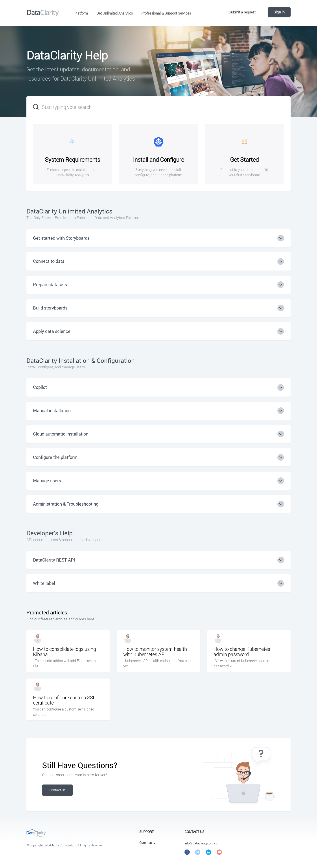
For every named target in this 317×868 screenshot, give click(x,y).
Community (147, 843)
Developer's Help (50, 533)
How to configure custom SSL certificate (64, 700)
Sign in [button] (279, 12)
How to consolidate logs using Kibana (65, 652)
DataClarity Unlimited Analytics (69, 211)
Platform (81, 13)
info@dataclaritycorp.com (202, 843)
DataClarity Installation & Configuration (81, 360)
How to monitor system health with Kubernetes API (155, 652)
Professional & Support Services (166, 13)
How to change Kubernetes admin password (242, 652)
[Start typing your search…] (158, 107)
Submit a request (242, 12)
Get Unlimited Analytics (115, 13)
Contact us (57, 790)
